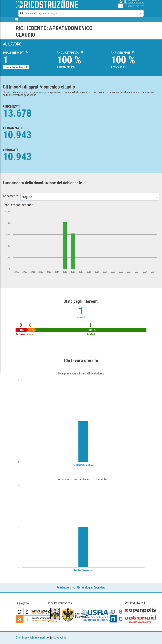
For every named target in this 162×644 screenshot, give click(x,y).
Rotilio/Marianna (83, 570)
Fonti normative (66, 588)
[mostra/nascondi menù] (17, 20)
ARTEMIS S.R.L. (83, 465)
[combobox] (78, 13)
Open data (99, 588)
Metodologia (84, 588)
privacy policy (59, 638)
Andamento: (11, 196)
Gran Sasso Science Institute (33, 638)
